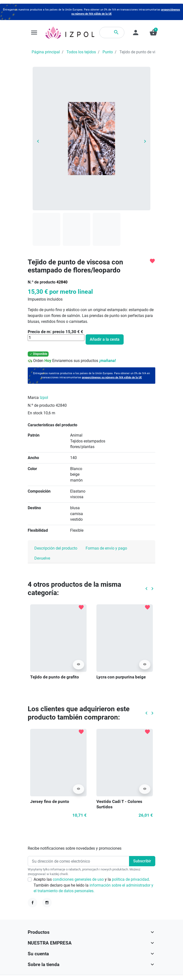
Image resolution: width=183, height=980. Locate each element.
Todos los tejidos (81, 52)
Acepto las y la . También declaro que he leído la (93, 885)
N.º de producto (42, 282)
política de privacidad (130, 879)
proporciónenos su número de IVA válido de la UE (112, 377)
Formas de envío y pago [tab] (106, 548)
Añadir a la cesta (105, 339)
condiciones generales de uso (79, 879)
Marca (33, 398)
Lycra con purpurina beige (121, 677)
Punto (108, 52)
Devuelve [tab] (42, 558)
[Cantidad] (56, 338)
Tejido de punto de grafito (55, 677)
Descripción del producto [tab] (56, 548)
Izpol (44, 398)
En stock (35, 413)
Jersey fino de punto (50, 801)
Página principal (46, 52)
